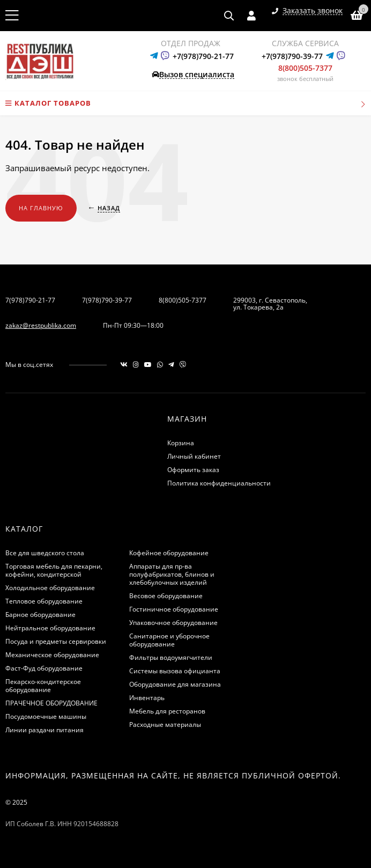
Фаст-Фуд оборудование (44, 668)
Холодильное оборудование (50, 588)
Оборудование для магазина (175, 684)
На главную (41, 208)
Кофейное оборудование (169, 553)
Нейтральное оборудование (50, 628)
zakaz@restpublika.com (41, 325)
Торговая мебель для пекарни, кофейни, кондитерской (54, 570)
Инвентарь (147, 698)
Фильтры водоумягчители (171, 657)
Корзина (181, 443)
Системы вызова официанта (175, 671)
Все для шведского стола (45, 553)
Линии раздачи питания (44, 730)
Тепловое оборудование (44, 601)
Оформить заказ (193, 470)
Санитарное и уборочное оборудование (169, 640)
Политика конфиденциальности (219, 483)
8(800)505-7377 (305, 68)
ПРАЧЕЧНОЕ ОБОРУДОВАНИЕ (51, 703)
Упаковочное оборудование (173, 623)
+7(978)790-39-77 (292, 56)
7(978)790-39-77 (107, 300)
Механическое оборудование (52, 655)
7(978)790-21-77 (30, 300)
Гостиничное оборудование (174, 609)
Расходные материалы (165, 724)
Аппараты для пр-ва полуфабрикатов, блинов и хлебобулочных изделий (172, 574)
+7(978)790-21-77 (203, 56)
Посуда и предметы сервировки (56, 641)
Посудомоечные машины (46, 716)
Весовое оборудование (166, 596)
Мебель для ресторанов (167, 711)
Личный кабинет (194, 456)
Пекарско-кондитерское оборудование (43, 686)
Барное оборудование (40, 615)
